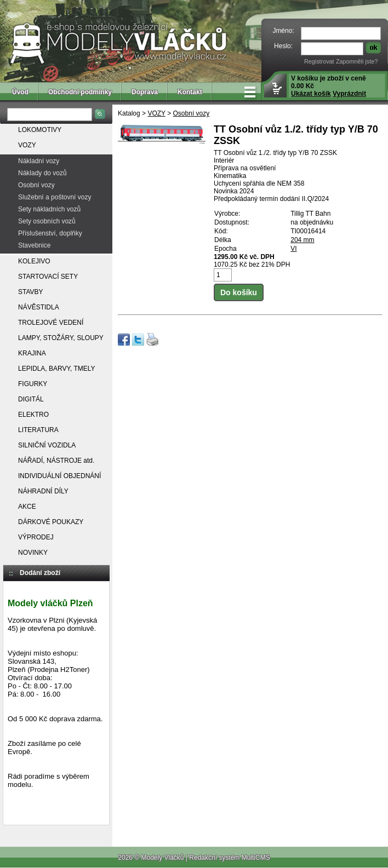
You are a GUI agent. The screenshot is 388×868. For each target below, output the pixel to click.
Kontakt (190, 92)
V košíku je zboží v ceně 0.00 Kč (329, 86)
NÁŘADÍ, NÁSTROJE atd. (56, 461)
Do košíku (239, 292)
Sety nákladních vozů (49, 209)
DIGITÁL (31, 399)
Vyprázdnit (349, 94)
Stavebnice (34, 245)
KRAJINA (32, 353)
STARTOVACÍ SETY (48, 277)
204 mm (302, 240)
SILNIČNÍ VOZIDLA (47, 445)
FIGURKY (33, 384)
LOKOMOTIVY (40, 130)
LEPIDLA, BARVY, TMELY (57, 369)
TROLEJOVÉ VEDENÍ (51, 323)
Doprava (145, 92)
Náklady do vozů (42, 173)
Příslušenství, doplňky (50, 233)
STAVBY (31, 292)
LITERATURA (38, 430)
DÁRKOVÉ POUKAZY (51, 522)
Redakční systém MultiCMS (229, 858)
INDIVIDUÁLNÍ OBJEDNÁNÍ (59, 476)
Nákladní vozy (39, 161)
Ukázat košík (311, 94)
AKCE (27, 507)
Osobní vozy (36, 185)
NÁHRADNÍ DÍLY (43, 491)
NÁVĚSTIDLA (39, 307)
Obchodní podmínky (80, 92)
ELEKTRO (33, 415)
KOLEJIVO (34, 261)
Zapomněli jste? (357, 61)
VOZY (27, 145)
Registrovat (319, 61)
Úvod (20, 92)
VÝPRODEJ (36, 537)
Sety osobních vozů (47, 221)
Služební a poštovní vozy (55, 197)
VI (293, 249)
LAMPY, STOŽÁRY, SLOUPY (61, 338)
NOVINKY (33, 553)
